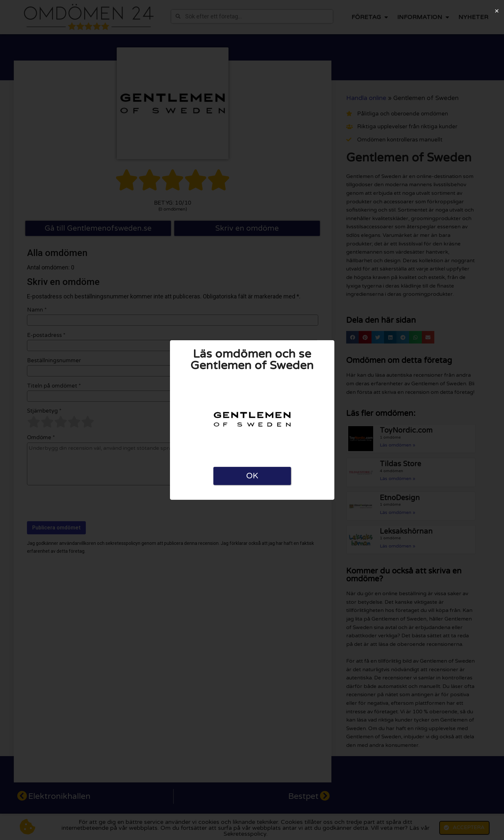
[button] (497, 11)
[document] (252, 420)
